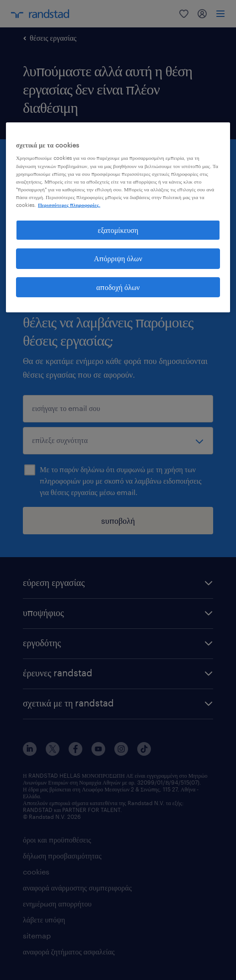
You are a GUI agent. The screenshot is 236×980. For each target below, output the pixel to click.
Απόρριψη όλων (118, 258)
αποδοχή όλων (118, 287)
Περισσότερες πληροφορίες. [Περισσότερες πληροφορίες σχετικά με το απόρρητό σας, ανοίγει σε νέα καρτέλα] (69, 205)
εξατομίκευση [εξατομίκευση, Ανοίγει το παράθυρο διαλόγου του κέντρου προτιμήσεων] (118, 230)
